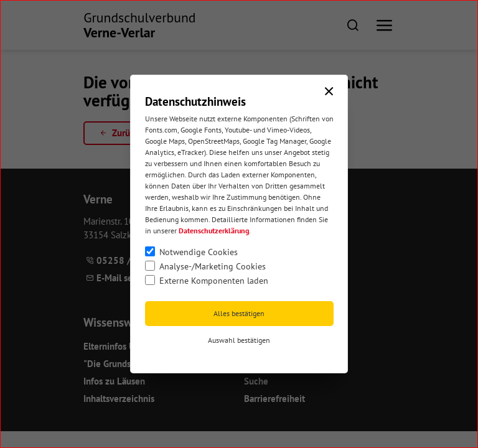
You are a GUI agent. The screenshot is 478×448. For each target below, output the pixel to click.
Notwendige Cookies (199, 252)
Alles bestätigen (239, 313)
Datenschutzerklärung (214, 231)
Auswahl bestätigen (239, 340)
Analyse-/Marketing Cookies (213, 266)
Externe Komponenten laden (214, 281)
